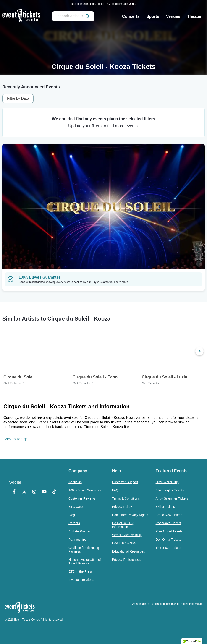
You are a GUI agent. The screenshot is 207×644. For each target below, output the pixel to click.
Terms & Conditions (126, 498)
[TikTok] (54, 492)
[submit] (88, 16)
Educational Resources (128, 551)
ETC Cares (76, 507)
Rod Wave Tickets (168, 523)
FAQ (115, 490)
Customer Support (125, 482)
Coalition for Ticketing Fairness (84, 550)
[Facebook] (14, 492)
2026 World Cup (167, 482)
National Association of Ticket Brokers (85, 561)
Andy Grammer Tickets (172, 498)
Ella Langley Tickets (170, 490)
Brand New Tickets (169, 515)
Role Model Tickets (169, 531)
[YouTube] (44, 492)
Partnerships (77, 540)
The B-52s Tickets (168, 548)
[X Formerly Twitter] (24, 492)
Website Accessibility (127, 535)
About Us (75, 482)
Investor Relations (81, 580)
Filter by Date (18, 98)
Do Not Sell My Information (123, 525)
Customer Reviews (82, 498)
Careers (74, 523)
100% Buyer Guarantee (85, 490)
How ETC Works (124, 543)
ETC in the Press (81, 571)
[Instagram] (34, 492)
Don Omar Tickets (168, 540)
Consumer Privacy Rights (130, 515)
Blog (72, 515)
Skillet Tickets (165, 507)
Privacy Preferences (126, 560)
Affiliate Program (80, 531)
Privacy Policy (122, 507)
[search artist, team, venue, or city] (73, 16)
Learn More (122, 282)
